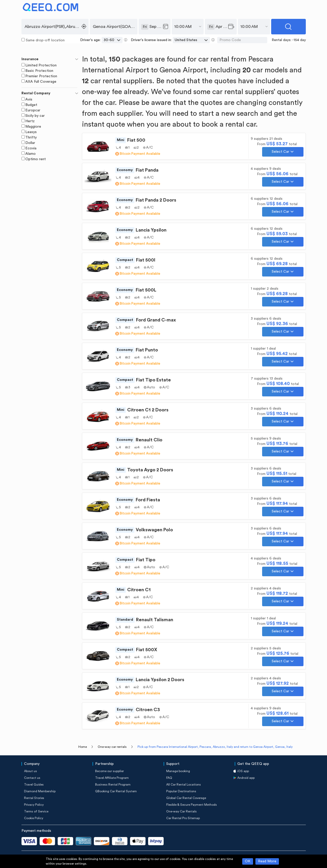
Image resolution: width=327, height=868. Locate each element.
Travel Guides (34, 785)
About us (31, 771)
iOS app (243, 771)
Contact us (32, 778)
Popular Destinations (181, 791)
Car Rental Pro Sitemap (183, 818)
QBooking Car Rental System (116, 791)
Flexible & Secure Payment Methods (192, 805)
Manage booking (178, 771)
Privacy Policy (34, 805)
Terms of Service (36, 811)
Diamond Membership (40, 791)
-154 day (299, 40)
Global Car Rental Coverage (186, 798)
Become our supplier (109, 771)
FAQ (169, 778)
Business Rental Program (113, 785)
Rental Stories (34, 798)
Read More (267, 861)
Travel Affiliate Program (112, 778)
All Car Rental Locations (184, 785)
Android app (246, 778)
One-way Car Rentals (181, 811)
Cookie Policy (34, 818)
